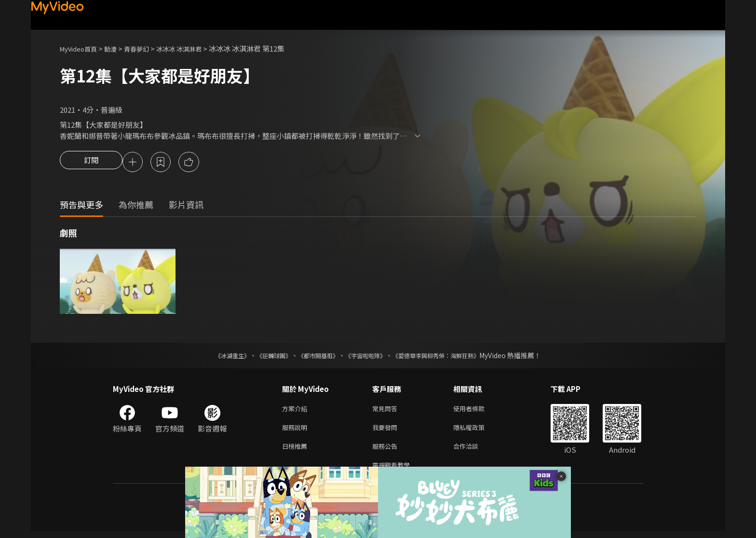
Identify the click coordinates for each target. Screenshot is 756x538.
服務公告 (387, 451)
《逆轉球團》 (263, 357)
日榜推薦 (297, 451)
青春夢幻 (147, 48)
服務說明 (297, 431)
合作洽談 (473, 451)
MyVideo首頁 (82, 48)
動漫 (118, 48)
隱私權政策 (477, 431)
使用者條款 (477, 410)
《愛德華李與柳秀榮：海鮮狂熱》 (448, 357)
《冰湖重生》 (216, 357)
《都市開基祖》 (313, 357)
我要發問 (387, 431)
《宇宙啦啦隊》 (367, 357)
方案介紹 (297, 410)
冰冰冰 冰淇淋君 (195, 48)
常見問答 (387, 410)
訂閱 (91, 163)
